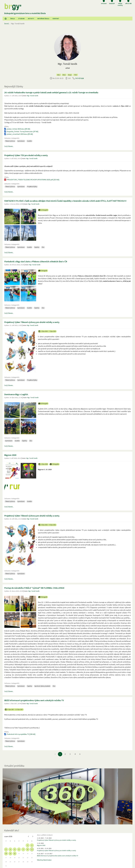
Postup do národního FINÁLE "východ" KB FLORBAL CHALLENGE (34, 588)
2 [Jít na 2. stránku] (65, 754)
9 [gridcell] (32, 849)
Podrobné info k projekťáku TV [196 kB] (20, 734)
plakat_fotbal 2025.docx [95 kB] (17, 129)
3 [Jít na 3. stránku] (70, 754)
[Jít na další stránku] (80, 754)
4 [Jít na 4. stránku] (75, 754)
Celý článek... (9, 146)
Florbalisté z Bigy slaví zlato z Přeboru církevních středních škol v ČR (36, 261)
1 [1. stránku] (60, 754)
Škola (13, 19)
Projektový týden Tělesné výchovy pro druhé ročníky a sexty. (32, 322)
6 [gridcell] (19, 849)
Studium (21, 19)
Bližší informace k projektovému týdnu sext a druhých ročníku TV (34, 700)
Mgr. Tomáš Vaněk (33, 96)
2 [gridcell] (32, 845)
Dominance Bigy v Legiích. (16, 394)
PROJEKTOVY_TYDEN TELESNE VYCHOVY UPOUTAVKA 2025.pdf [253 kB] (32, 180)
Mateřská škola (43, 19)
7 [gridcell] (23, 849)
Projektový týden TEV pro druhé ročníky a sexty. (26, 155)
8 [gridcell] (28, 849)
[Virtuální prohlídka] (67, 796)
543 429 (79, 78)
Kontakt (56, 19)
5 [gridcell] (15, 849)
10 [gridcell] (6, 853)
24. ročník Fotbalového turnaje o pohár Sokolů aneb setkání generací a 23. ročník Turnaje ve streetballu (51, 92)
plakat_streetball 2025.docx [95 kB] (18, 134)
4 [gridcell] (10, 849)
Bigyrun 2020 (10, 455)
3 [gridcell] (6, 849)
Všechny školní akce (44, 860)
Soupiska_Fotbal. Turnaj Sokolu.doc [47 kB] (21, 131)
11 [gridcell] (10, 853)
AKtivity (31, 19)
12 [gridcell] (15, 853)
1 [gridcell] (28, 845)
